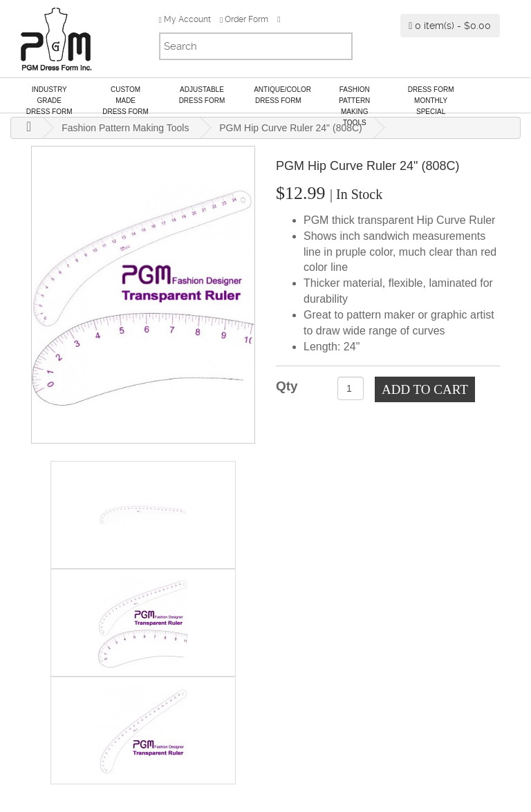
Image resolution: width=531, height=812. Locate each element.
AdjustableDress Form (202, 95)
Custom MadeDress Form (125, 99)
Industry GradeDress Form (49, 99)
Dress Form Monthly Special (431, 99)
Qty (287, 386)
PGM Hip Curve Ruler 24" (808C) (290, 128)
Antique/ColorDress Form (282, 95)
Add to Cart (425, 389)
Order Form (244, 19)
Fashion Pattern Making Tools (354, 99)
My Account (185, 19)
